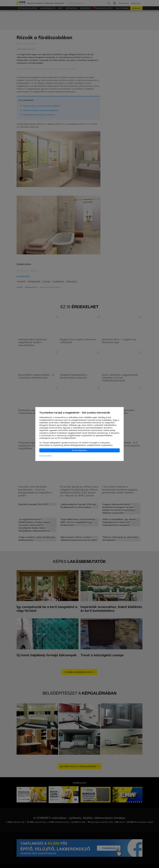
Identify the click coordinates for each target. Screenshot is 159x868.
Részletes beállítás (45, 456)
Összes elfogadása (79, 450)
